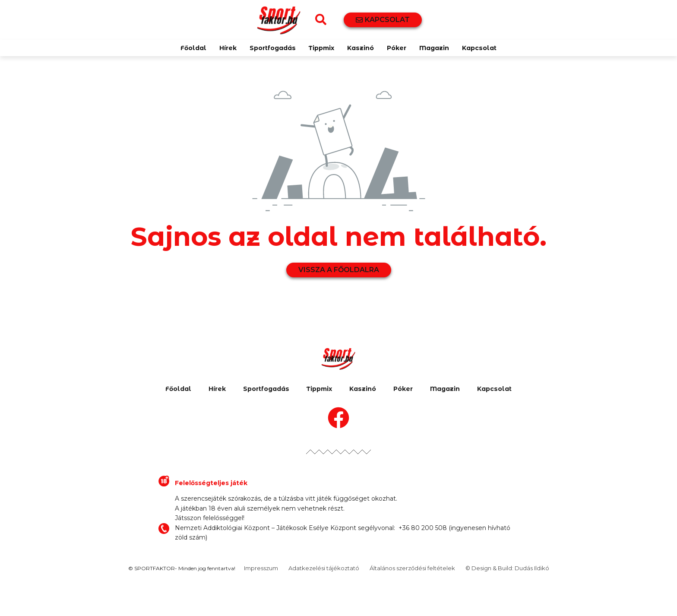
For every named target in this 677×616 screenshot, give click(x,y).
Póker (397, 48)
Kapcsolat (479, 48)
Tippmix (321, 48)
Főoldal (193, 48)
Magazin (434, 48)
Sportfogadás (273, 48)
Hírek (228, 48)
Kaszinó (361, 48)
